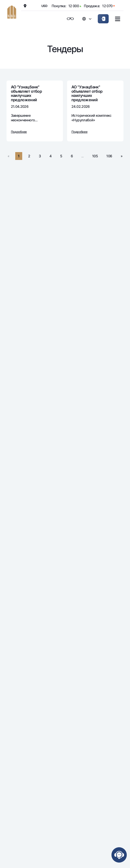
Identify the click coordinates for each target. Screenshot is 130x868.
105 (95, 156)
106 (109, 156)
